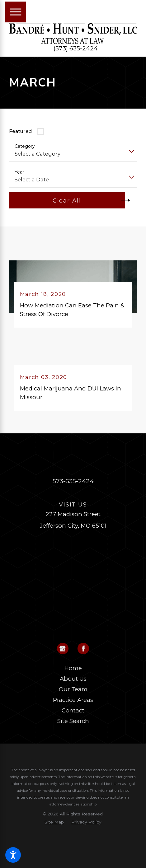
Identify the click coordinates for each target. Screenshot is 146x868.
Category (25, 146)
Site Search (73, 721)
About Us (73, 679)
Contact (73, 710)
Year (19, 172)
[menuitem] (73, 668)
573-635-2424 (73, 481)
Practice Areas (73, 700)
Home (73, 668)
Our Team (73, 689)
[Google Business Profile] (63, 649)
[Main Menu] (16, 12)
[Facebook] (83, 649)
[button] (13, 855)
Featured (21, 131)
